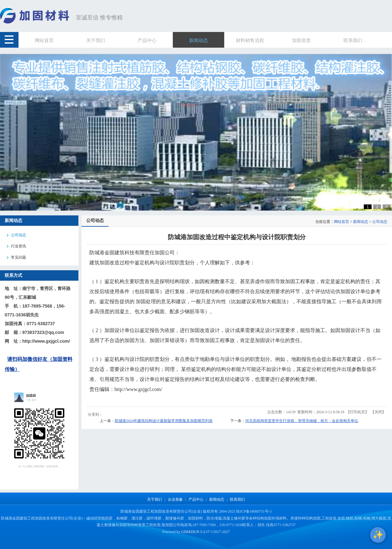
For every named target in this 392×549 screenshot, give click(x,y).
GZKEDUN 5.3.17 (195, 532)
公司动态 (380, 222)
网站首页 (342, 222)
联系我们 (237, 499)
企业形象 (175, 499)
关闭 (378, 412)
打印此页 (358, 412)
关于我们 (155, 499)
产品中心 (196, 499)
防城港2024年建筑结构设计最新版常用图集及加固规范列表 (164, 421)
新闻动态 (361, 222)
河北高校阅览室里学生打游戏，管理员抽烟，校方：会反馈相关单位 (302, 421)
